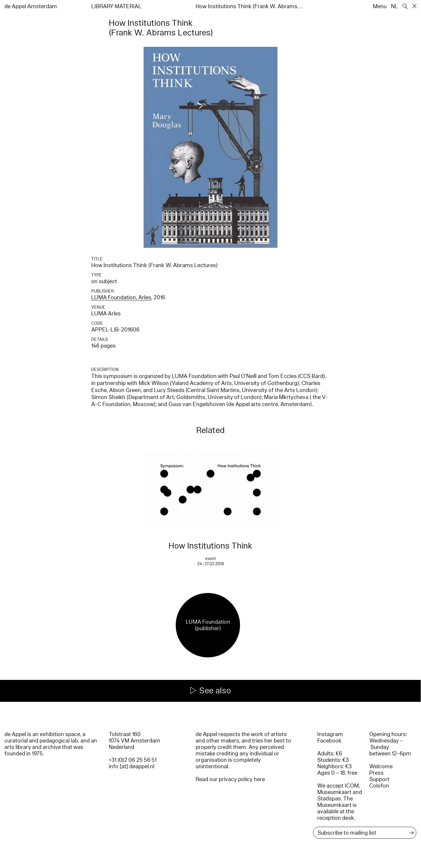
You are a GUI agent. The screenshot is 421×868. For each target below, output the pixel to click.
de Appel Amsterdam (31, 6)
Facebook (329, 741)
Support (379, 779)
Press (376, 773)
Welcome (381, 766)
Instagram (330, 734)
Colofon (379, 786)
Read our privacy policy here (230, 779)
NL (394, 6)
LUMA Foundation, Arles (121, 298)
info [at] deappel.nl (132, 766)
